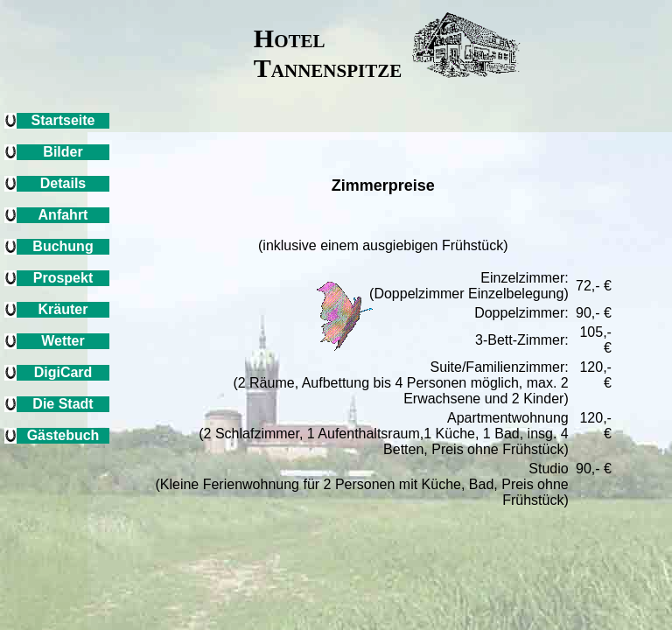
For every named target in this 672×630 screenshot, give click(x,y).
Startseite (63, 120)
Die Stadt (63, 404)
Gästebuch (63, 435)
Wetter (63, 341)
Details (63, 183)
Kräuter (63, 309)
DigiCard (63, 372)
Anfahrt (63, 215)
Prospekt (63, 278)
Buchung (63, 246)
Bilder (63, 152)
